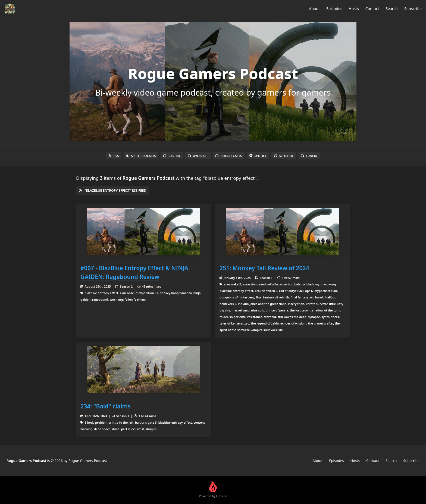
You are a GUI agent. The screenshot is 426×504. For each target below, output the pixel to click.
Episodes (334, 9)
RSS (114, 156)
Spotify (258, 156)
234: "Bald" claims (105, 406)
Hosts (354, 9)
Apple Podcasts (141, 156)
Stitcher (284, 156)
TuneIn (309, 156)
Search (391, 9)
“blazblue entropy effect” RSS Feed (113, 190)
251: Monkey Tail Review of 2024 (264, 268)
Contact (372, 9)
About (314, 9)
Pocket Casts (229, 156)
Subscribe (413, 9)
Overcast (198, 156)
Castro (172, 156)
